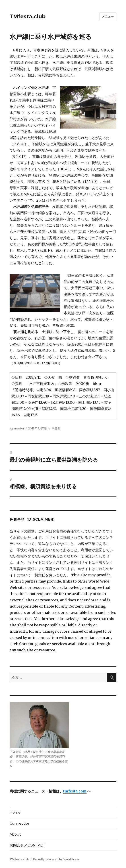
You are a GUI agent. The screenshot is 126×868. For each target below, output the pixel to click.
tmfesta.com (75, 791)
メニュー (108, 16)
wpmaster (17, 428)
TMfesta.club (28, 17)
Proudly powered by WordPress (56, 859)
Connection (20, 823)
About (15, 834)
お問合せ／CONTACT (27, 845)
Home (15, 812)
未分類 (56, 428)
